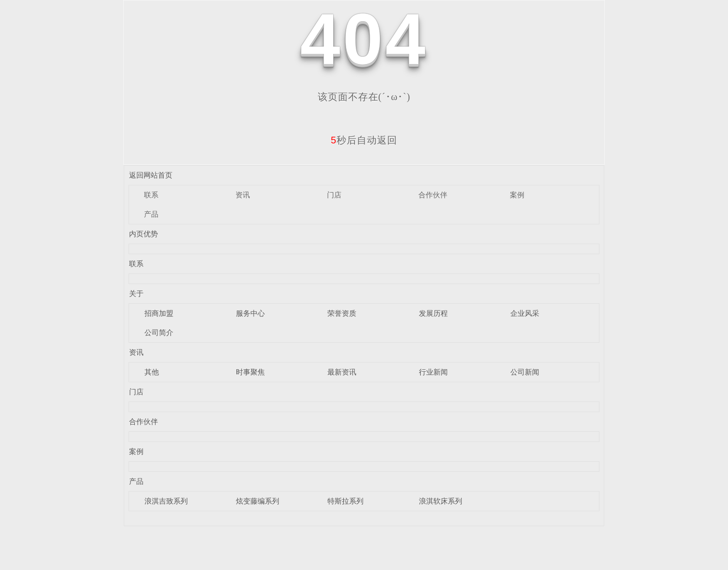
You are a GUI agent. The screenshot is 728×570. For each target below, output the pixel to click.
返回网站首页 (151, 175)
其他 (152, 372)
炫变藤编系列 (258, 501)
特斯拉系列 (345, 501)
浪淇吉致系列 (166, 501)
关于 (136, 293)
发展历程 (433, 313)
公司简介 (159, 332)
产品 (151, 214)
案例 (517, 195)
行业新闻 (433, 372)
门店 (334, 195)
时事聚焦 (250, 372)
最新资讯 (342, 372)
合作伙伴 (433, 195)
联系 (151, 195)
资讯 (243, 195)
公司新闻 (525, 372)
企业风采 (525, 313)
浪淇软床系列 (441, 501)
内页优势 (143, 234)
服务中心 (250, 313)
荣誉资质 (342, 313)
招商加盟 (159, 313)
